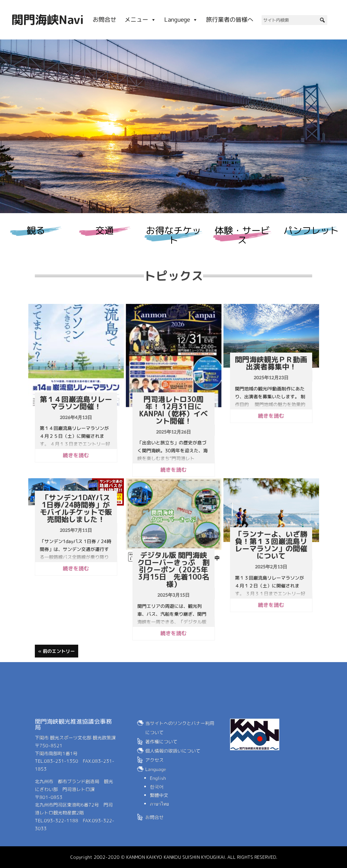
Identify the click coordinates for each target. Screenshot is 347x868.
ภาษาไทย (159, 804)
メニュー (140, 20)
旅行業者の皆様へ (230, 20)
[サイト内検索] (294, 20)
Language (156, 769)
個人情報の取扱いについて (173, 751)
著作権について (161, 742)
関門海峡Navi (48, 20)
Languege (181, 20)
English (158, 778)
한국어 (157, 787)
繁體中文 (159, 795)
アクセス (154, 760)
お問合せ (104, 20)
